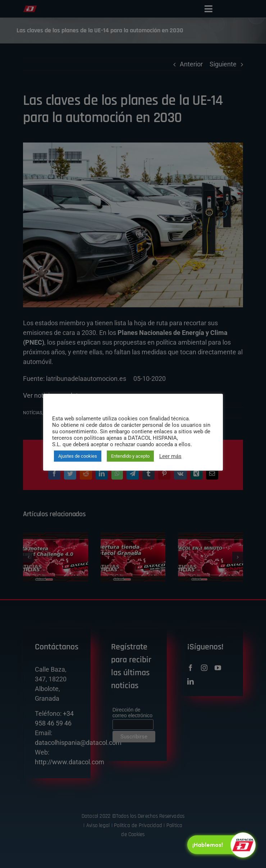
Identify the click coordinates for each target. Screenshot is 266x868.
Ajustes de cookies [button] (78, 456)
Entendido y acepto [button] (130, 456)
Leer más (170, 456)
